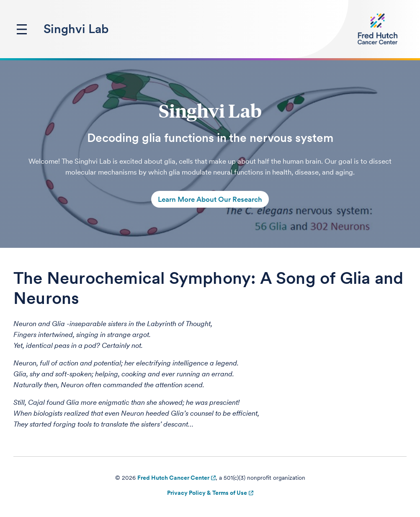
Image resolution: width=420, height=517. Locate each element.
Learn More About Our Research (210, 199)
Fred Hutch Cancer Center (173, 478)
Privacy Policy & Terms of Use (207, 493)
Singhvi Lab (76, 29)
